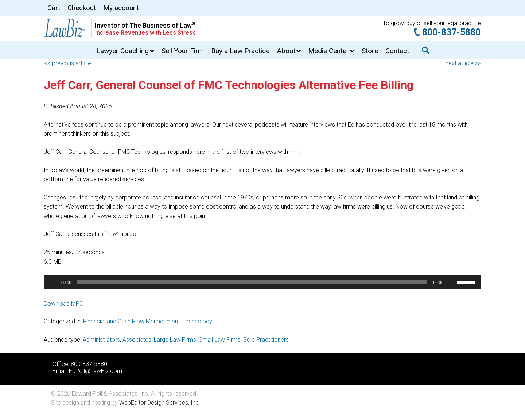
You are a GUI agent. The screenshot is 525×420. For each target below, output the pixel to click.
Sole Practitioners (266, 340)
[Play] (53, 282)
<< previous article (68, 63)
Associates (137, 340)
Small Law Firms (220, 340)
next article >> (463, 63)
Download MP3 (63, 304)
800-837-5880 (451, 32)
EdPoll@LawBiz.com (96, 371)
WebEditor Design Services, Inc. (160, 403)
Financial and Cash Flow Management (131, 321)
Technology (197, 321)
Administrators (101, 340)
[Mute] (451, 282)
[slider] (252, 282)
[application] (262, 282)
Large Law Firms (175, 340)
